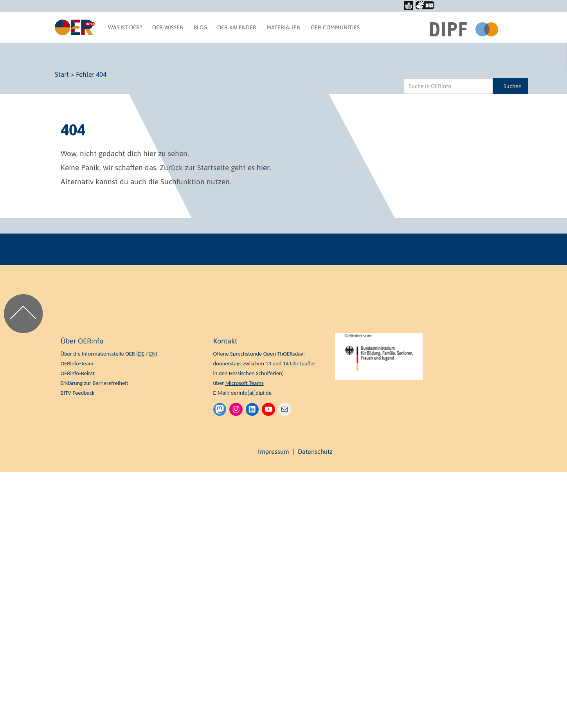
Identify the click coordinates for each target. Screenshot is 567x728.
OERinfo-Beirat (78, 373)
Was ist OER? (125, 27)
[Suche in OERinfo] (448, 86)
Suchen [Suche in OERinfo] (513, 86)
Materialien (283, 27)
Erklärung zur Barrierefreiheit (94, 383)
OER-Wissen (168, 27)
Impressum (274, 451)
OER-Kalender (237, 27)
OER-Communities (335, 27)
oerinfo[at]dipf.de (251, 393)
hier (263, 167)
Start (62, 74)
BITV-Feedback (78, 393)
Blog (200, 27)
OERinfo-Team (77, 363)
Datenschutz (315, 451)
